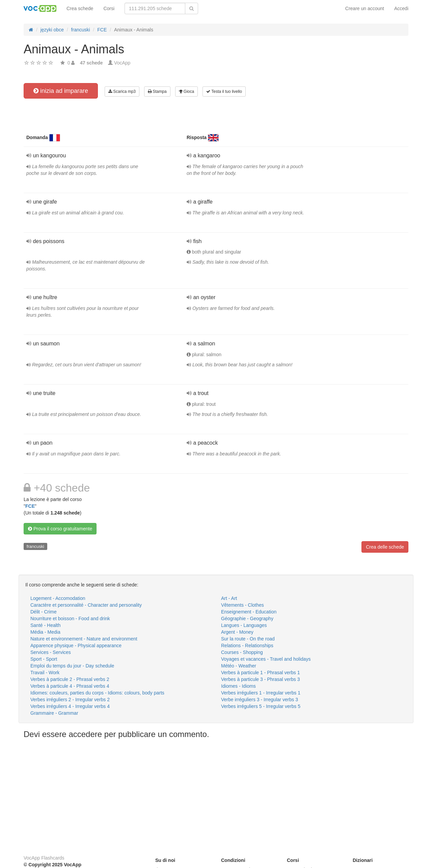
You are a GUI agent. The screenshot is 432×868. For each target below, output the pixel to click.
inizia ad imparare (61, 91)
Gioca (187, 91)
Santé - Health (46, 625)
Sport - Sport (44, 659)
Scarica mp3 (122, 91)
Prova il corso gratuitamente (60, 529)
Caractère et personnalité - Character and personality (86, 605)
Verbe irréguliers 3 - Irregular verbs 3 (260, 700)
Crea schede (80, 8)
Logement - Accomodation (58, 598)
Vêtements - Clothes (242, 605)
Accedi (401, 8)
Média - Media (45, 632)
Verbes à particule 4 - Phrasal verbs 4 (70, 686)
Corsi (109, 8)
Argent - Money (237, 632)
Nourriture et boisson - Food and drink (70, 619)
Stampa (157, 91)
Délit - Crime (44, 612)
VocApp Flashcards (44, 858)
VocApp (122, 63)
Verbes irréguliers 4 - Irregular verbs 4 (70, 706)
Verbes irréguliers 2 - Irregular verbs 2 (70, 700)
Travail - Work (45, 673)
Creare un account (365, 8)
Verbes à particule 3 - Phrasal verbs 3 (260, 679)
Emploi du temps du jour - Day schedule (72, 666)
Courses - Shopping (242, 652)
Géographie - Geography (247, 619)
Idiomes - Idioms (238, 686)
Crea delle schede (385, 547)
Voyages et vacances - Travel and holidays (266, 659)
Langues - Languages (244, 625)
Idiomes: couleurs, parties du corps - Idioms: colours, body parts (97, 693)
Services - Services (51, 652)
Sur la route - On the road (248, 639)
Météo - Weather (239, 666)
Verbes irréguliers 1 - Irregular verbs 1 (261, 693)
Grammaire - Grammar (54, 713)
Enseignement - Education (249, 612)
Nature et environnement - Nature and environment (84, 639)
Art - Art (229, 598)
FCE (30, 506)
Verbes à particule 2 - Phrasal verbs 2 (70, 679)
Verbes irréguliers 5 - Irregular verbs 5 (261, 706)
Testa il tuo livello (224, 91)
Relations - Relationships (247, 646)
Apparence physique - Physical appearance (76, 646)
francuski (35, 546)
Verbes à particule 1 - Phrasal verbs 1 (260, 673)
